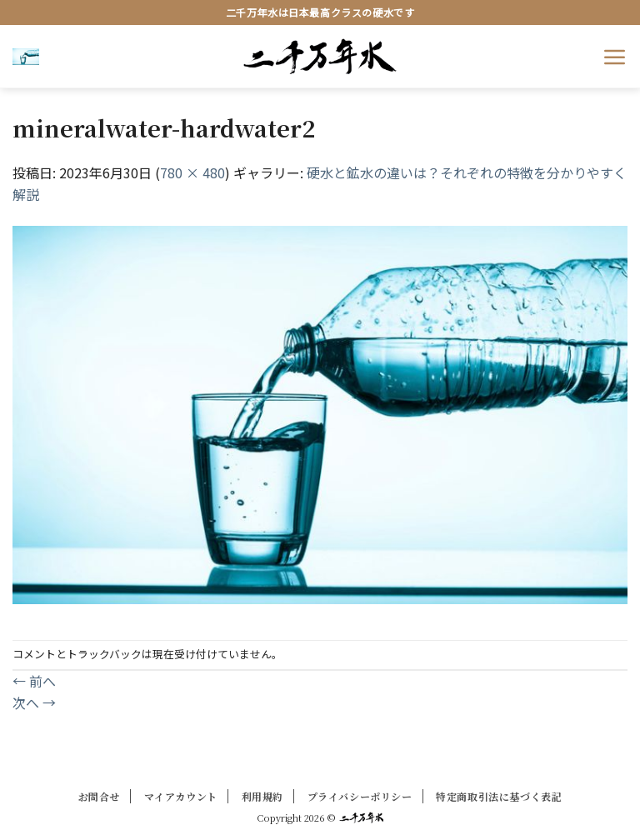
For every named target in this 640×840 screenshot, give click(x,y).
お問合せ (99, 796)
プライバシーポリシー (360, 796)
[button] (26, 56)
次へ (34, 702)
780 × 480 (192, 172)
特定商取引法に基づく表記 (499, 796)
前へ (34, 681)
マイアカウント (181, 796)
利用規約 (262, 796)
